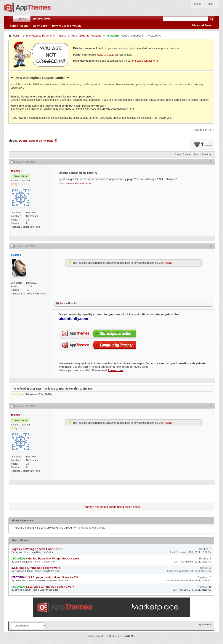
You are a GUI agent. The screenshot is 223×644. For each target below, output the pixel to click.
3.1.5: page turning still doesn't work (36, 568)
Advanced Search (202, 26)
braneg (64, 303)
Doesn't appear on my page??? (38, 141)
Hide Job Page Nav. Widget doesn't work (53, 559)
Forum (17, 36)
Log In (198, 4)
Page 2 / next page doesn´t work (33, 549)
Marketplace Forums (39, 36)
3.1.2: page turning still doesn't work (50, 587)
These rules (116, 370)
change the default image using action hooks (113, 507)
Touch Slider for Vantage (86, 36)
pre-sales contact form (145, 61)
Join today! (165, 263)
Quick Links (40, 26)
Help (211, 4)
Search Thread (201, 154)
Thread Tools (181, 154)
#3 (211, 406)
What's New (41, 19)
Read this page (106, 55)
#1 (211, 161)
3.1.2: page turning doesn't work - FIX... (54, 577)
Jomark (59, 549)
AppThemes (205, 624)
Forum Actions (19, 26)
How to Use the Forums (67, 26)
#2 (211, 246)
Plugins (61, 36)
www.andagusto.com (79, 183)
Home (22, 19)
